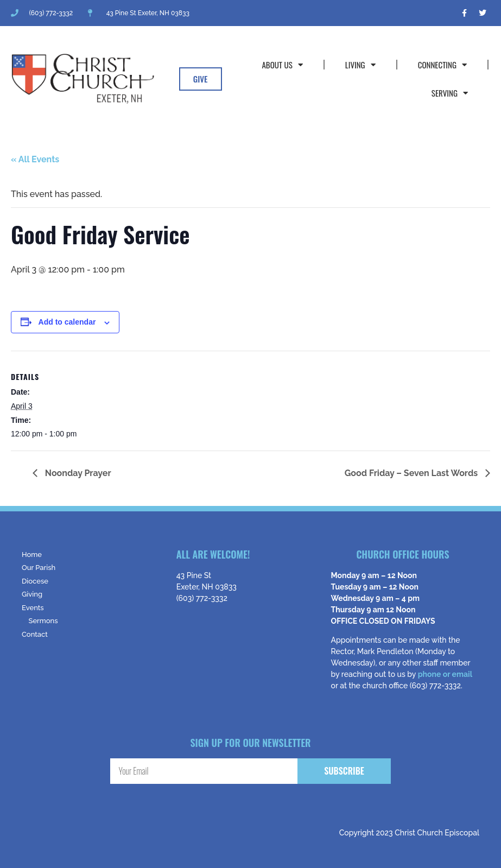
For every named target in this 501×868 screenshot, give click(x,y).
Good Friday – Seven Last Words (412, 473)
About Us (282, 65)
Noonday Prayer (77, 473)
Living (360, 65)
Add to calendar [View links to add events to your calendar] (67, 322)
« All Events (35, 159)
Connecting (442, 65)
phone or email (445, 674)
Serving (450, 93)
